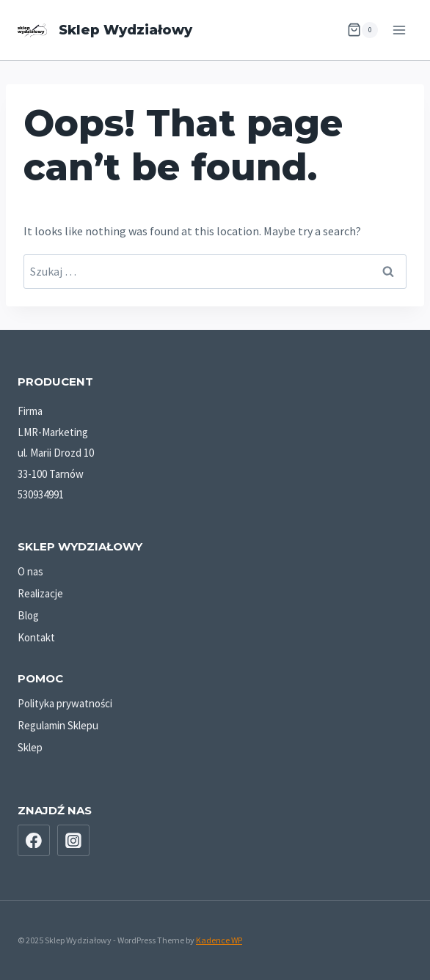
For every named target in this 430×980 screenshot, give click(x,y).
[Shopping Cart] (362, 30)
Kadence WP (219, 940)
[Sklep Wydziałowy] (105, 30)
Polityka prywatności (65, 703)
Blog (28, 615)
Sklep (30, 747)
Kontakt (36, 637)
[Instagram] (73, 841)
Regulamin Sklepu (58, 725)
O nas (30, 571)
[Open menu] (399, 30)
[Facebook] (34, 841)
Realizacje (40, 593)
